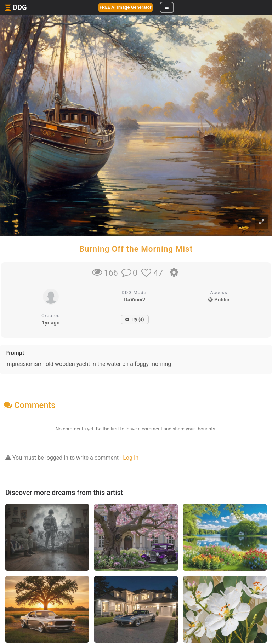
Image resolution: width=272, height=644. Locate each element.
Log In (131, 458)
